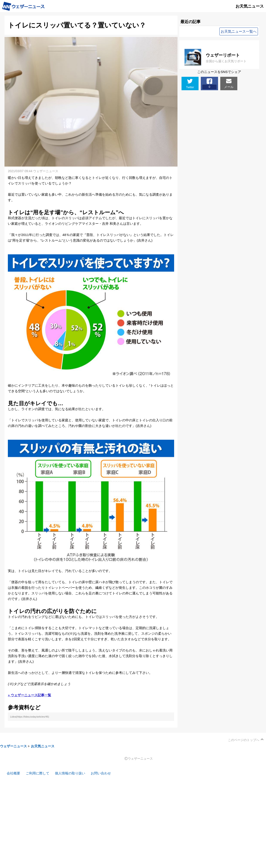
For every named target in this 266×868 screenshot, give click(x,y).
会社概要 (13, 773)
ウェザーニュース (13, 746)
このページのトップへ (244, 740)
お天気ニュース (43, 746)
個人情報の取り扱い (70, 773)
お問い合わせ (101, 773)
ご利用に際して (38, 773)
